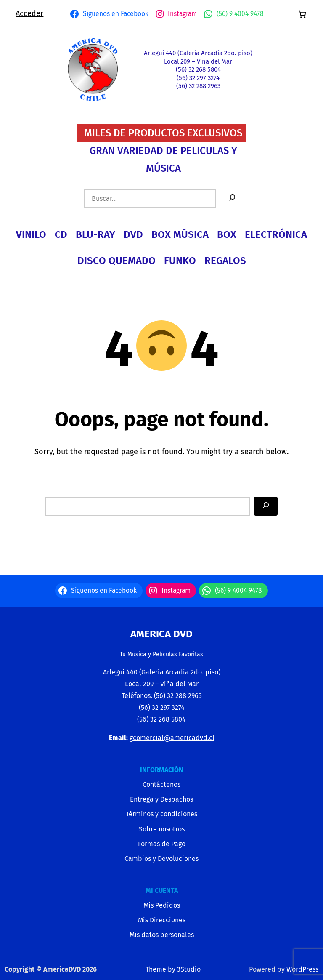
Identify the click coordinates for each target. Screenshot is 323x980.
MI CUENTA (162, 891)
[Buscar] (232, 198)
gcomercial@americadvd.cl (172, 738)
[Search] (266, 506)
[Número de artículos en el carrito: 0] (302, 14)
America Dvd (161, 634)
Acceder (29, 13)
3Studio (189, 969)
